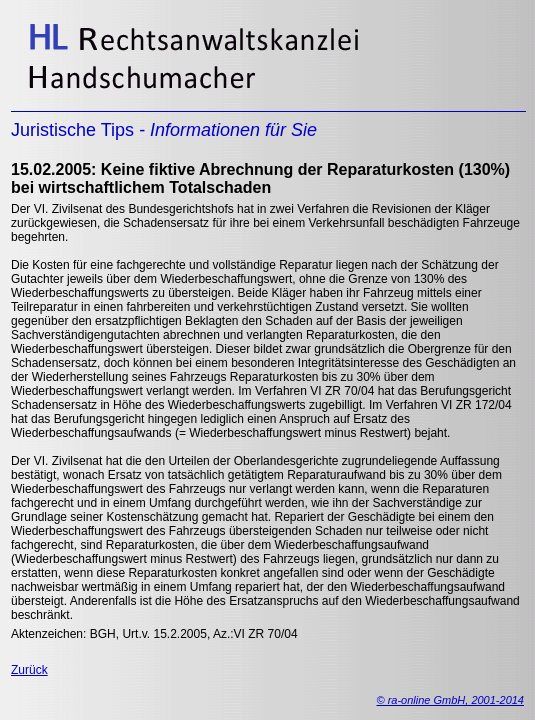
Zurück (29, 670)
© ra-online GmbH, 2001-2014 (450, 700)
